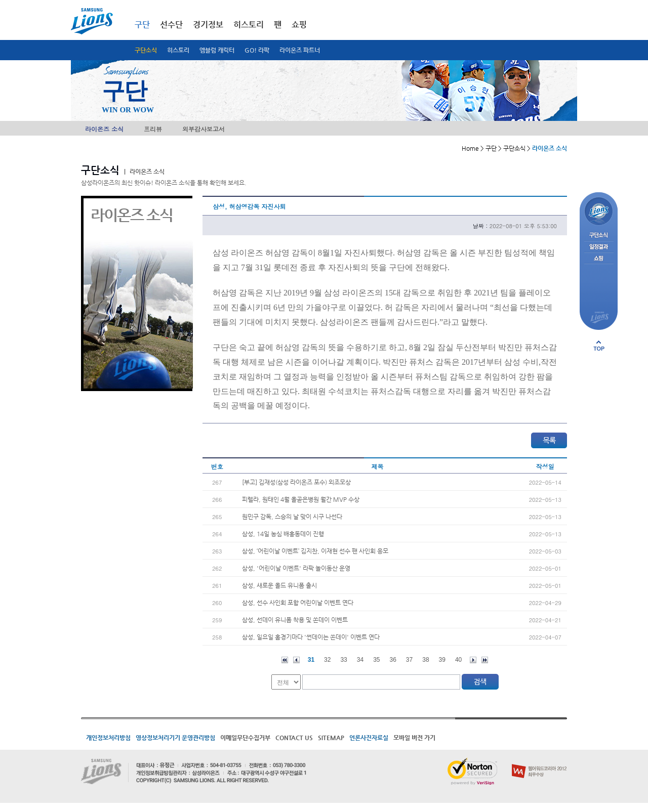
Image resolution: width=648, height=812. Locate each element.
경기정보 (208, 25)
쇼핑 (299, 25)
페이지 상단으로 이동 (599, 346)
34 (360, 660)
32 (327, 660)
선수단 (171, 25)
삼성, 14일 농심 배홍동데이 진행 (283, 534)
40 (458, 660)
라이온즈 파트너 (300, 50)
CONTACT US (294, 738)
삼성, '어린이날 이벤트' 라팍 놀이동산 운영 (296, 568)
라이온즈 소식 (104, 129)
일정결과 (599, 247)
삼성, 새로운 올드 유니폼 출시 (279, 585)
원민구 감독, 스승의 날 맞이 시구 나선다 (292, 517)
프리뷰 (153, 129)
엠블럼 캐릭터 (217, 50)
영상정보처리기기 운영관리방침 (175, 738)
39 (442, 660)
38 (426, 660)
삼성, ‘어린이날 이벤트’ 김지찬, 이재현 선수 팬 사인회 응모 (315, 551)
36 (393, 660)
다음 (473, 660)
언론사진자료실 (369, 738)
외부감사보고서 (204, 129)
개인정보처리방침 (108, 738)
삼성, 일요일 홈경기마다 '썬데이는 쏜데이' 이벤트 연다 (311, 637)
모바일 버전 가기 (414, 738)
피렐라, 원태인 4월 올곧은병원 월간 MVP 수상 (301, 499)
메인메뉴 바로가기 (0, 0)
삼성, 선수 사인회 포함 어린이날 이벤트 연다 (298, 603)
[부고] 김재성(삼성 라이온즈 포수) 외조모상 (296, 482)
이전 (296, 660)
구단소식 (146, 50)
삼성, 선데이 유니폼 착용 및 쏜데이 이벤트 (295, 620)
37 (409, 660)
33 (343, 660)
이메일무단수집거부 (245, 738)
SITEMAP (331, 738)
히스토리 (178, 50)
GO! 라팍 (257, 50)
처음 (285, 660)
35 (376, 660)
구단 (142, 25)
